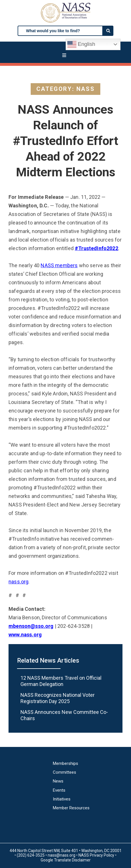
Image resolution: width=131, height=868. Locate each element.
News (58, 781)
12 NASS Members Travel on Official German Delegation (61, 681)
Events (59, 790)
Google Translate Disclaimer (66, 860)
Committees (65, 772)
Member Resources (71, 808)
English (81, 44)
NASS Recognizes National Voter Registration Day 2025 (58, 698)
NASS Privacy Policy (96, 855)
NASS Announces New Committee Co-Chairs (64, 715)
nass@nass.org (62, 855)
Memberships (65, 764)
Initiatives (62, 799)
